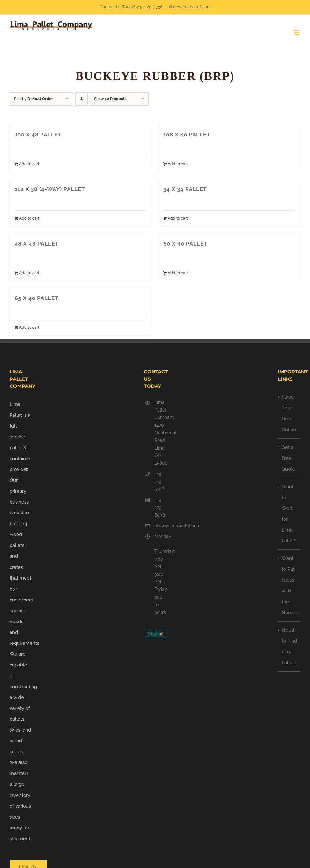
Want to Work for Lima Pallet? (289, 514)
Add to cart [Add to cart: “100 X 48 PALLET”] (29, 164)
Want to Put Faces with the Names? (289, 585)
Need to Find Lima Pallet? (289, 646)
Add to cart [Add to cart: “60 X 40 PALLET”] (178, 273)
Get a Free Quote (288, 458)
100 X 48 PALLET (38, 135)
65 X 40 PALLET (37, 298)
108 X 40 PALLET (187, 135)
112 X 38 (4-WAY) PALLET (50, 189)
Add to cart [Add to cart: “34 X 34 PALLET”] (178, 218)
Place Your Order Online (289, 413)
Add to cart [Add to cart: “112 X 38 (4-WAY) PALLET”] (29, 218)
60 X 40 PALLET (185, 244)
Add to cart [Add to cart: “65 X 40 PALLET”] (29, 327)
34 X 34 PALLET (185, 189)
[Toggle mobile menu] (297, 32)
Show (110, 99)
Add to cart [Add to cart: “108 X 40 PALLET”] (178, 164)
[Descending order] (81, 99)
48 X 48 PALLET (37, 244)
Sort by (33, 99)
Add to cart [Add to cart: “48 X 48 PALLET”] (29, 273)
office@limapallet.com (189, 7)
